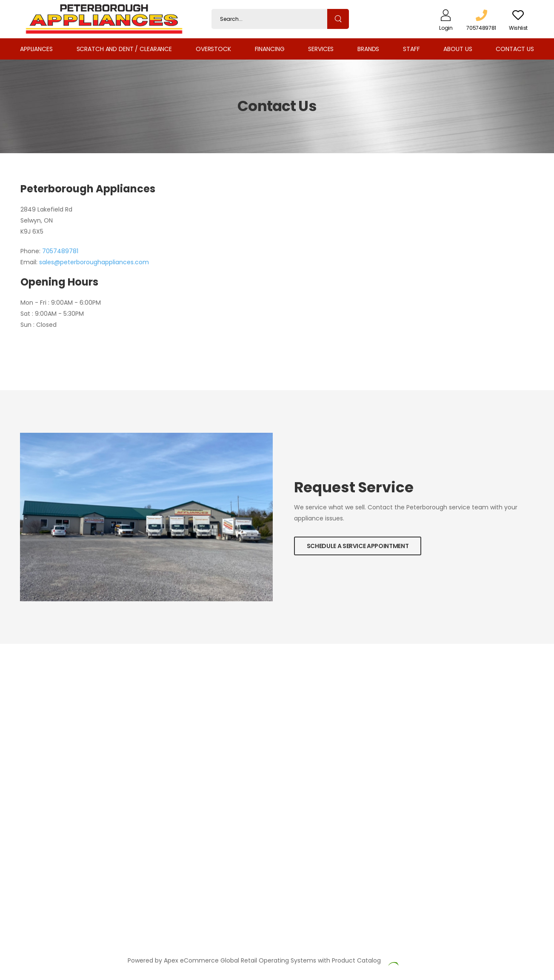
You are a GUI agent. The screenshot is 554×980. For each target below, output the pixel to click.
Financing (270, 49)
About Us (458, 49)
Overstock (213, 49)
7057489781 (60, 251)
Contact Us (515, 49)
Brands (368, 49)
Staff (411, 49)
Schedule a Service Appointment (358, 546)
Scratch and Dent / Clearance (124, 49)
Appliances (36, 49)
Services (321, 49)
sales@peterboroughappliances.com (94, 262)
